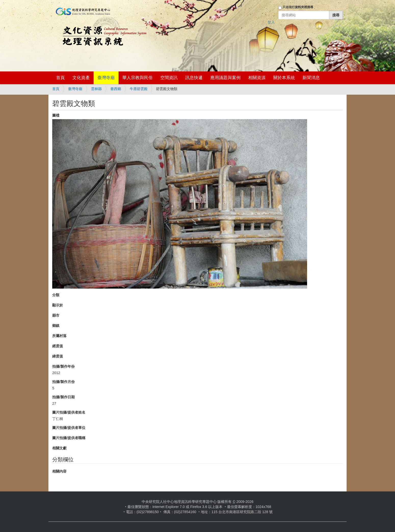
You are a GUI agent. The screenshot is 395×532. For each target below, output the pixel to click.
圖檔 (56, 115)
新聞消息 (311, 78)
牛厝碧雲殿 (139, 89)
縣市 (56, 315)
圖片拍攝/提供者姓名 (69, 412)
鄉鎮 (56, 326)
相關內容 (59, 471)
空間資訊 (169, 78)
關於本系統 (284, 78)
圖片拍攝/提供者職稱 (69, 438)
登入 (271, 22)
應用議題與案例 (225, 78)
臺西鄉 (116, 89)
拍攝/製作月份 (63, 382)
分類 (56, 295)
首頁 (60, 78)
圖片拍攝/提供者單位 (69, 428)
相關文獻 (59, 448)
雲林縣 (96, 89)
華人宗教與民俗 (137, 78)
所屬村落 (59, 336)
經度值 (58, 346)
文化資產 (81, 78)
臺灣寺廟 (106, 78)
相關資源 (257, 78)
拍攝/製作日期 (63, 397)
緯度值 (58, 356)
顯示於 (58, 305)
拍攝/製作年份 (63, 366)
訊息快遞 (194, 78)
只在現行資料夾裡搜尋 (298, 7)
